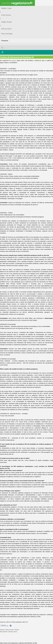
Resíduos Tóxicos (13, 632)
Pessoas (2, 630)
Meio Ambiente (4, 632)
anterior (14, 60)
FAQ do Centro (6, 29)
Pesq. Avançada (7, 34)
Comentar (3, 626)
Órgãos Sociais (6, 22)
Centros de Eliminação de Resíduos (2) (17, 57)
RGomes (17, 630)
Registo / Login (6, 8)
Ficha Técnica (6, 15)
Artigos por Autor (9, 630)
